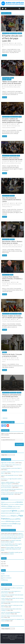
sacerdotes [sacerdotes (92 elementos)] (18, 521)
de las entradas (5, 576)
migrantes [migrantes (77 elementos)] (18, 513)
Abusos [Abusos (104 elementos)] (3, 502)
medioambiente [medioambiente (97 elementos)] (12, 513)
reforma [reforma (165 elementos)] (8, 521)
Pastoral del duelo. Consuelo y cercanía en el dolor (12, 355)
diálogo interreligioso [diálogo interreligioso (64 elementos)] (17, 506)
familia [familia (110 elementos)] (8, 511)
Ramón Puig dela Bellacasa (7, 544)
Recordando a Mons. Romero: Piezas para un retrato (12, 242)
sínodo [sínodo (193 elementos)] (14, 524)
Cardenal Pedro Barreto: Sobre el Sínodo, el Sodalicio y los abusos (12, 279)
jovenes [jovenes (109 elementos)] (3, 513)
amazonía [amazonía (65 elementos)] (7, 502)
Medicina (11, 87)
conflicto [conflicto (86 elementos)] (17, 504)
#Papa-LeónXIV (13, 33)
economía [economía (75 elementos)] (3, 508)
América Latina (6, 45)
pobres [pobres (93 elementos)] (14, 519)
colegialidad (17, 400)
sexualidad (13, 128)
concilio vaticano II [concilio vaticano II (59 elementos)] (12, 504)
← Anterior (4, 418)
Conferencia (4, 402)
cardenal (20, 284)
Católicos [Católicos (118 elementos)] (6, 504)
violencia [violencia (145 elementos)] (9, 526)
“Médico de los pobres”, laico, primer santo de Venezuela (12, 82)
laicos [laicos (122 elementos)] (7, 513)
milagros (15, 87)
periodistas (8, 207)
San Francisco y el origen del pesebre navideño (11, 479)
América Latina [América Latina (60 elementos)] (12, 502)
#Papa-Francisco (6, 117)
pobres (19, 87)
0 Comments (18, 43)
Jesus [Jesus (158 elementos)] (22, 511)
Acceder (3, 574)
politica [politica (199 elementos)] (18, 519)
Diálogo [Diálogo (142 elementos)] (10, 506)
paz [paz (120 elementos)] (11, 519)
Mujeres (16, 126)
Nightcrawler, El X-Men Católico (8, 463)
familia (16, 321)
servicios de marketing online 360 (8, 537)
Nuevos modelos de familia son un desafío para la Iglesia (12, 317)
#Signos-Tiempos (14, 117)
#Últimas (20, 33)
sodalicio (7, 286)
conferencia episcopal (14, 45)
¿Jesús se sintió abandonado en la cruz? (10, 475)
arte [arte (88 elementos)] (15, 502)
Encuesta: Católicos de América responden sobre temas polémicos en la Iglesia (12, 120)
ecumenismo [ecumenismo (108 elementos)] (8, 508)
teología (19, 163)
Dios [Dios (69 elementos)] (7, 506)
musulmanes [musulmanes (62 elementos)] (8, 516)
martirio (10, 247)
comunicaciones (12, 205)
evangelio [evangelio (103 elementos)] (3, 511)
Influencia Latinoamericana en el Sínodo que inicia (12, 396)
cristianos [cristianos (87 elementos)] (21, 504)
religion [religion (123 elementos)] (13, 521)
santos (3, 89)
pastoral (20, 321)
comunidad (17, 360)
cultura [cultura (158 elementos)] (3, 506)
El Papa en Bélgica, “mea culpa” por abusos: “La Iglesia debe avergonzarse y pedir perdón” (11, 549)
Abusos (10, 284)
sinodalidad (12, 163)
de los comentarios (6, 578)
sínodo (16, 163)
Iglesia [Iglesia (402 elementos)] (14, 511)
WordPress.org (4, 580)
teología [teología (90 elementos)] (19, 524)
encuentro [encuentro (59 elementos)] (18, 508)
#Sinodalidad (13, 156)
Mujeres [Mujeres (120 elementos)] (3, 516)
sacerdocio (8, 128)
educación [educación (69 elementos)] (14, 508)
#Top (20, 117)
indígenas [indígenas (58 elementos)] (19, 511)
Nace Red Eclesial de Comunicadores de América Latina (12, 200)
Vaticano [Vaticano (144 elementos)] (4, 526)
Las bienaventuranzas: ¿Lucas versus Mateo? (11, 468)
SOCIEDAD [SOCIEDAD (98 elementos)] (9, 524)
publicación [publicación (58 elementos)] (3, 522)
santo (16, 247)
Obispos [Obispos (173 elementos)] (13, 516)
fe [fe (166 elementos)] (11, 511)
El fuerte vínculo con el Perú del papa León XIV (12, 38)
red (11, 207)
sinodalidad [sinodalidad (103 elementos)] (4, 524)
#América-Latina (6, 33)
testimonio (20, 247)
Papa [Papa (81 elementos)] (17, 516)
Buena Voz (12, 43)
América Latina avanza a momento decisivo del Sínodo (12, 159)
